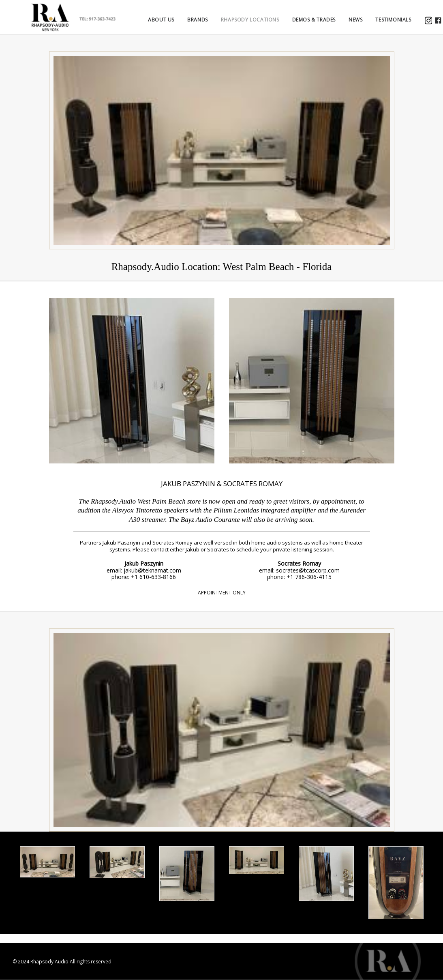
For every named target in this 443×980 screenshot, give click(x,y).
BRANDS (209, 25)
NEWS (367, 25)
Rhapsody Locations (261, 25)
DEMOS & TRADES (325, 25)
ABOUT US (172, 25)
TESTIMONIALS (404, 25)
